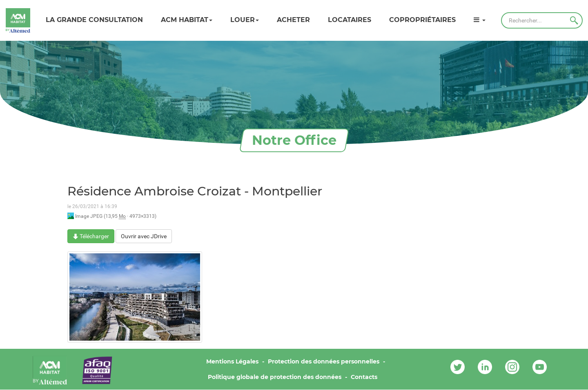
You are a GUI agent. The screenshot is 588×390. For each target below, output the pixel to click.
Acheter (293, 20)
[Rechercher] (542, 20)
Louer (245, 20)
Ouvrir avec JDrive (144, 236)
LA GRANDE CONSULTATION (94, 20)
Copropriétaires (422, 20)
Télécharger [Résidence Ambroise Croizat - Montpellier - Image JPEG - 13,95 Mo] (91, 236)
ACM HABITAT (187, 20)
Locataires (350, 20)
